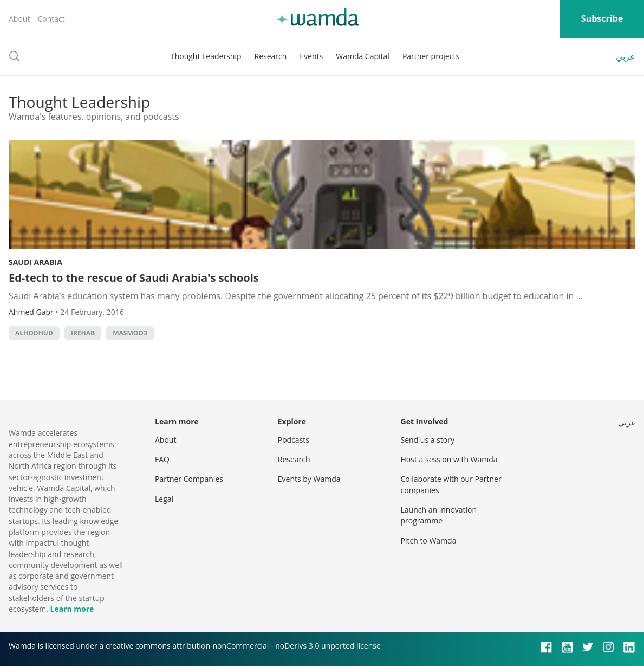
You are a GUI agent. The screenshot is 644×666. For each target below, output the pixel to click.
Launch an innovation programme (439, 515)
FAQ (162, 459)
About (19, 19)
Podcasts (294, 440)
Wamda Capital (363, 56)
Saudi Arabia (35, 262)
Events (311, 56)
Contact (51, 19)
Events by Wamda (309, 479)
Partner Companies (189, 479)
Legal (164, 499)
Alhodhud (34, 333)
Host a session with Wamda (449, 459)
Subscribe (602, 18)
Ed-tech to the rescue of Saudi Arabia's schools (134, 278)
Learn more (72, 609)
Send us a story (428, 440)
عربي (626, 56)
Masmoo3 (130, 333)
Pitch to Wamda (429, 541)
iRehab (83, 333)
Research (271, 56)
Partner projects (431, 56)
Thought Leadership (206, 56)
